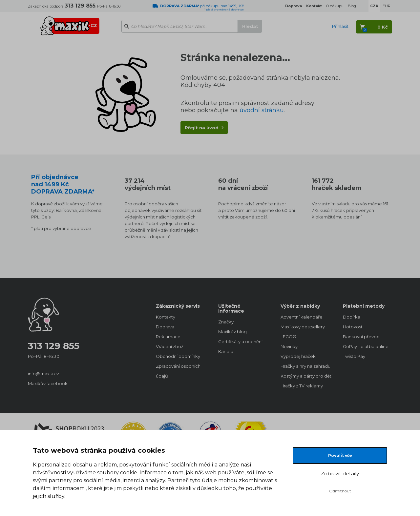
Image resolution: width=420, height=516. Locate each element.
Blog (352, 6)
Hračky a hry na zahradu (305, 366)
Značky (226, 322)
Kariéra (226, 351)
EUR (387, 6)
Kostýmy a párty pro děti (305, 376)
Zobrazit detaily (340, 474)
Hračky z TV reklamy (302, 386)
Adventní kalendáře (302, 317)
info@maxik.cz (43, 374)
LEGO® (288, 337)
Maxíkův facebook (48, 383)
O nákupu (335, 6)
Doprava (165, 327)
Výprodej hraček (298, 356)
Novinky (289, 346)
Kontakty (166, 317)
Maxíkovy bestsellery (303, 327)
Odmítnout (340, 491)
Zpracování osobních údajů (178, 371)
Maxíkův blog (232, 332)
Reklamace (168, 337)
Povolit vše (340, 455)
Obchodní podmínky (178, 356)
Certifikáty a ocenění (240, 341)
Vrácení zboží (170, 346)
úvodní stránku (262, 110)
